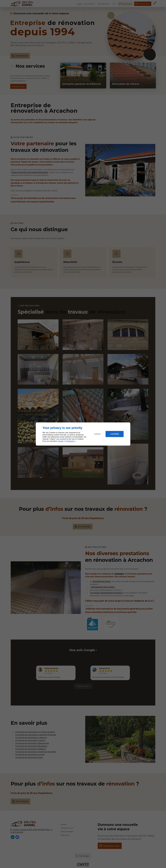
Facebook (70, 441)
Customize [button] (97, 434)
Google (61, 441)
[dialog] (83, 434)
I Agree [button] (115, 434)
